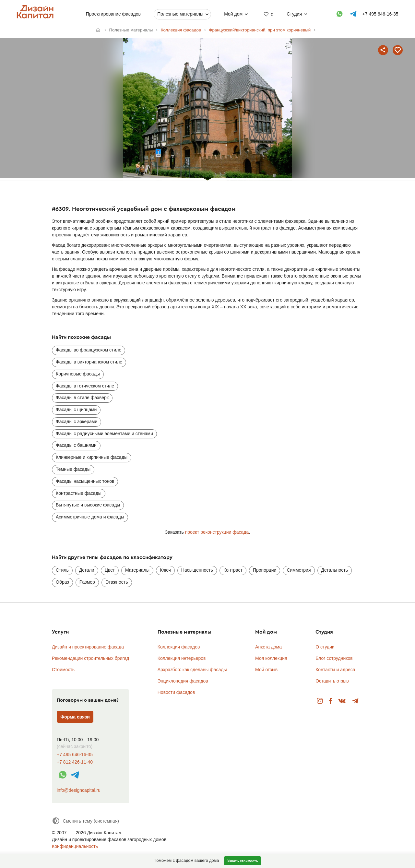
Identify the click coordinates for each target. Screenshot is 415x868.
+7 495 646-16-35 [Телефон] (380, 14)
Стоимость (63, 670)
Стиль (62, 570)
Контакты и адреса (335, 670)
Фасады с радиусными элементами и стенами (104, 434)
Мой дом (233, 14)
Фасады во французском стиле (89, 350)
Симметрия (299, 570)
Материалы (137, 570)
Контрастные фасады (79, 493)
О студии (325, 647)
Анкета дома (268, 647)
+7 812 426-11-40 (75, 762)
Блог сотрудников (334, 658)
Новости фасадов (176, 692)
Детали (87, 570)
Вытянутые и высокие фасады (88, 505)
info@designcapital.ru (79, 790)
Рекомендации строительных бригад (90, 658)
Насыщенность (197, 570)
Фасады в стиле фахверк (82, 398)
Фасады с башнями (76, 445)
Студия (294, 14)
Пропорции (265, 570)
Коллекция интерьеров (182, 658)
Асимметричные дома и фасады (90, 517)
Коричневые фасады (78, 374)
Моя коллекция (271, 658)
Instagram (320, 701)
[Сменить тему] (85, 821)
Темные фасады (73, 469)
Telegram (356, 701)
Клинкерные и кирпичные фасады (92, 457)
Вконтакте (342, 701)
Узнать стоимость (243, 861)
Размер (87, 582)
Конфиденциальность (75, 846)
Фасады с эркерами (77, 422)
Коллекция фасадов (179, 647)
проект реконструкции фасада (217, 532)
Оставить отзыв (332, 681)
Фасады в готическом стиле (85, 386)
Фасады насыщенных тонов (85, 481)
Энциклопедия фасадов (183, 681)
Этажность (117, 582)
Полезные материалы (180, 14)
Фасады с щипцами (76, 410)
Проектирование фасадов (113, 14)
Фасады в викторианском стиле (89, 362)
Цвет (110, 570)
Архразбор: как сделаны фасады (192, 670)
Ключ (165, 570)
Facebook (330, 701)
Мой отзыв (266, 670)
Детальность (335, 570)
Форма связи (75, 717)
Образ (62, 582)
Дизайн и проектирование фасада (88, 647)
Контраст (233, 570)
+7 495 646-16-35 (75, 755)
